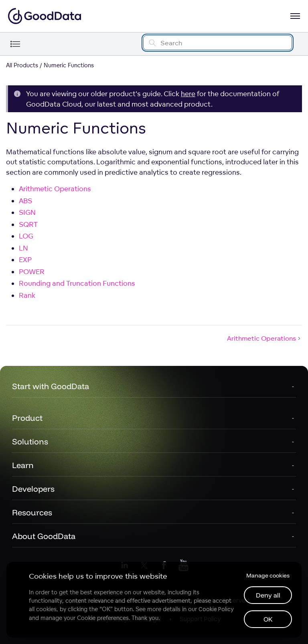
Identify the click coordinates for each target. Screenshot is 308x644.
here (188, 94)
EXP (25, 259)
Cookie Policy (216, 609)
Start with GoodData (51, 386)
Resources (32, 512)
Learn (23, 465)
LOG (26, 236)
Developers (33, 489)
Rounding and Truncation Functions (77, 283)
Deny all (268, 595)
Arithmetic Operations (55, 189)
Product (27, 418)
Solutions (30, 441)
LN (23, 248)
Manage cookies (268, 575)
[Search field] (218, 43)
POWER (32, 272)
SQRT (28, 224)
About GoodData (44, 536)
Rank (27, 295)
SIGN (27, 212)
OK (268, 619)
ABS (25, 201)
